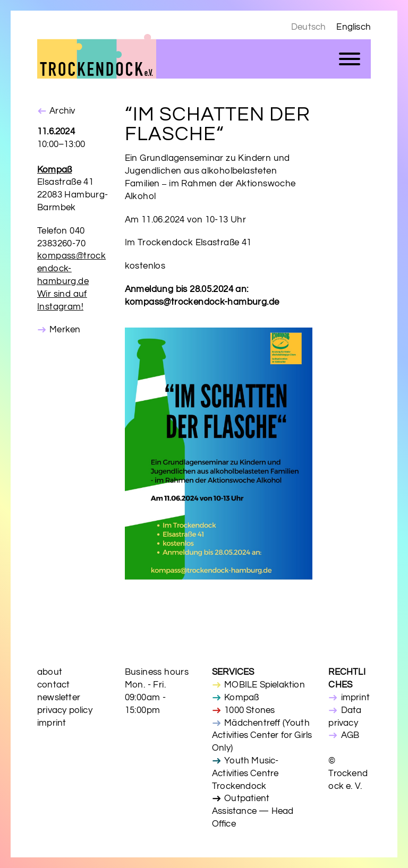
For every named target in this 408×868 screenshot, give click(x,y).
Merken (65, 330)
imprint (52, 723)
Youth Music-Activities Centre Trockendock (245, 774)
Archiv (62, 111)
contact (53, 685)
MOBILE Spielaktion (265, 685)
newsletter (59, 698)
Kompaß (241, 698)
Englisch (354, 27)
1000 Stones (249, 710)
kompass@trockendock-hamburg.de (71, 269)
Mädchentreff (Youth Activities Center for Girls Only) (262, 736)
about (50, 672)
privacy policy (65, 710)
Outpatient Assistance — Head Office (253, 811)
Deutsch (308, 27)
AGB (350, 735)
